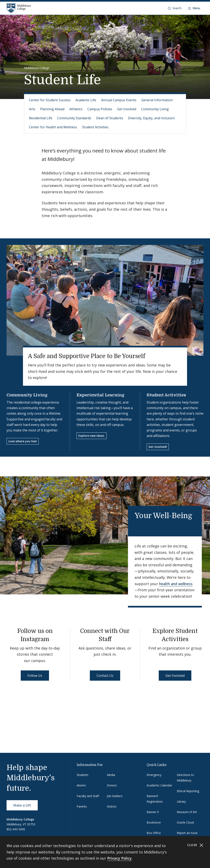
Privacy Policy (119, 858)
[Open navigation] (194, 8)
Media (111, 775)
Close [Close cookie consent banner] (195, 845)
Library (181, 801)
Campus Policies (100, 109)
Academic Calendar (159, 785)
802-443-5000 (16, 829)
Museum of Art (187, 812)
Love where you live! (23, 441)
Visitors (112, 806)
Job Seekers (115, 796)
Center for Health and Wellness (53, 127)
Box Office (154, 833)
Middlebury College (37, 68)
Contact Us (105, 676)
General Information (157, 100)
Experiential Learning (100, 395)
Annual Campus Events (119, 100)
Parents (82, 806)
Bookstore (154, 822)
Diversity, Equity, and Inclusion (151, 118)
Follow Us (35, 676)
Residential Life (41, 118)
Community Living (155, 109)
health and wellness (176, 584)
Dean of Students (110, 118)
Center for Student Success (50, 100)
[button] (175, 8)
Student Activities (95, 127)
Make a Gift (22, 805)
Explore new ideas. (92, 436)
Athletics (76, 109)
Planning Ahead (52, 109)
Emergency (154, 775)
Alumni (81, 785)
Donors (112, 785)
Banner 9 (153, 812)
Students (83, 775)
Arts (32, 109)
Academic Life (86, 100)
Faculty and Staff (88, 796)
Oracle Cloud (185, 822)
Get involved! (158, 447)
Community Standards (74, 118)
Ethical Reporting (188, 791)
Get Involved (127, 109)
